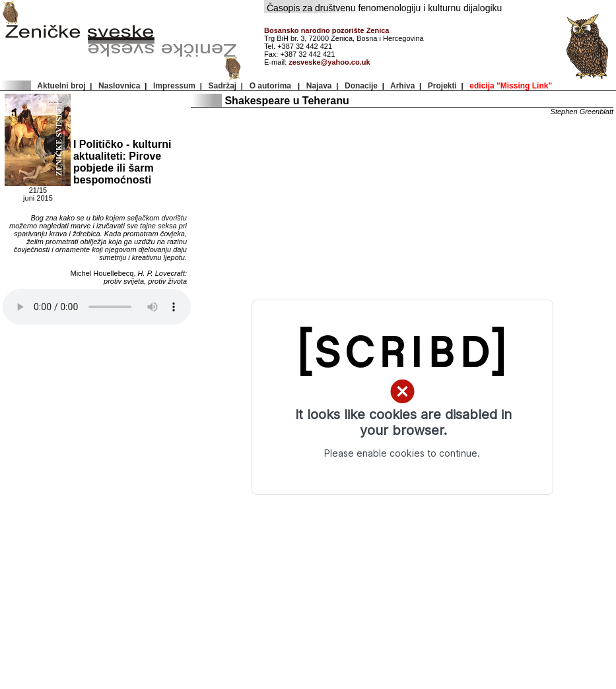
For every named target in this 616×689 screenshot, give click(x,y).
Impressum (174, 86)
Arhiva (403, 86)
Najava (319, 86)
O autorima (271, 86)
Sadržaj (222, 86)
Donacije (361, 86)
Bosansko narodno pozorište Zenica (326, 30)
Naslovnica (119, 86)
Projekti (442, 86)
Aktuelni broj (61, 86)
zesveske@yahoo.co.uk (329, 62)
